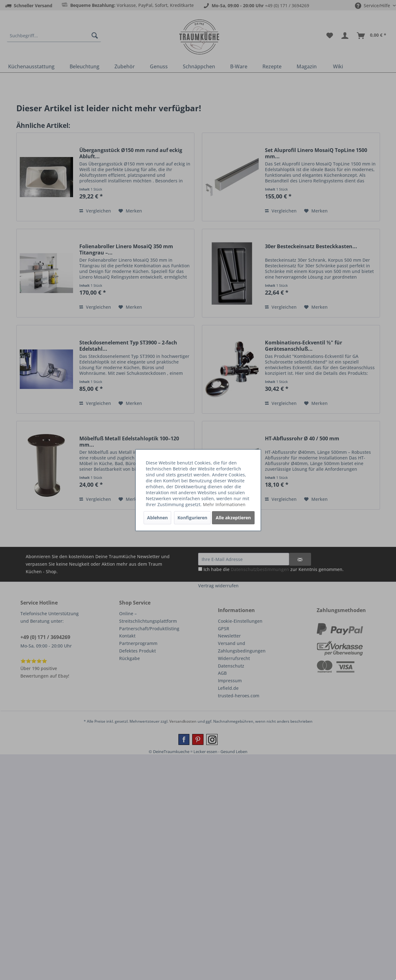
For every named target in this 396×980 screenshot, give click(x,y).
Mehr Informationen (224, 504)
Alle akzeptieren (233, 518)
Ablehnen (157, 518)
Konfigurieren (192, 518)
